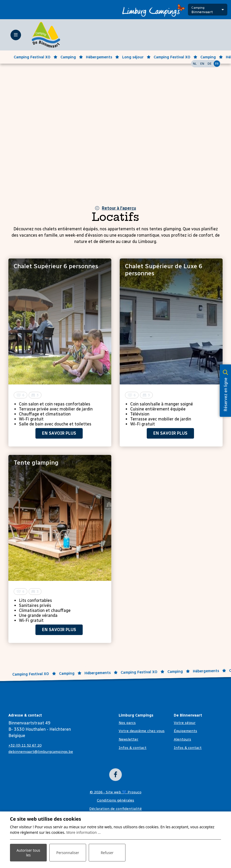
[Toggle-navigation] (16, 35)
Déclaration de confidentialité (115, 809)
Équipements (185, 731)
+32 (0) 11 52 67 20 (25, 745)
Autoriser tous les (28, 852)
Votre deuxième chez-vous (142, 731)
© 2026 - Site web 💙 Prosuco (116, 792)
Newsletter (128, 739)
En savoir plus (59, 433)
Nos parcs (127, 723)
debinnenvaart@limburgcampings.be (41, 752)
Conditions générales (115, 800)
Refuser (107, 852)
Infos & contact (133, 748)
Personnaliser (68, 852)
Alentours (182, 739)
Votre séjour (185, 723)
